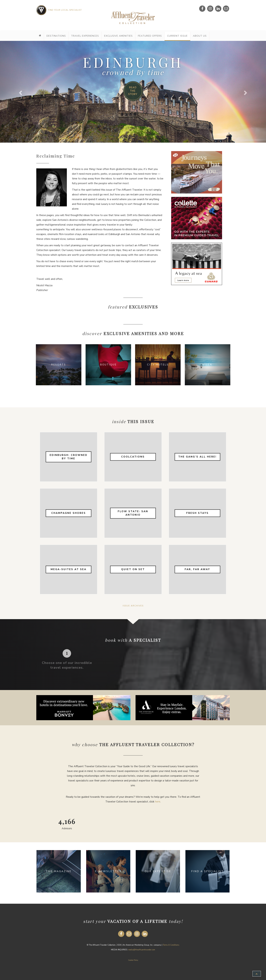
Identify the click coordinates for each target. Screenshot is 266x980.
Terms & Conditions (171, 945)
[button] (20, 92)
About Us (200, 36)
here (158, 802)
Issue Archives (133, 606)
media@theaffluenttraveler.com (142, 950)
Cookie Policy (133, 960)
